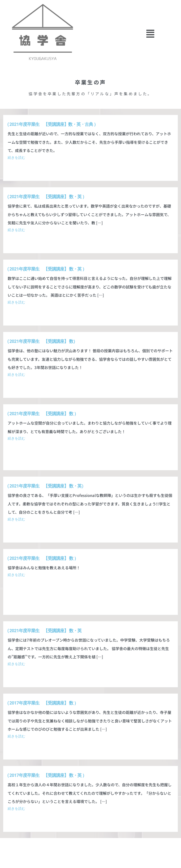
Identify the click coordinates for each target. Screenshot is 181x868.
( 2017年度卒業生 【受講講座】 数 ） (43, 703)
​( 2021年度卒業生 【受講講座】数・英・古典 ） (53, 124)
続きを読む (16, 158)
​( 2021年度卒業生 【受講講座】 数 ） (43, 414)
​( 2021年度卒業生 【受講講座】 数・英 (44, 631)
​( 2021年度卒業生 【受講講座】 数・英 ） (47, 197)
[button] (150, 34)
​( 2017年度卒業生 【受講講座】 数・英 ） (47, 775)
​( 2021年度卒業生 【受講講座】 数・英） (46, 486)
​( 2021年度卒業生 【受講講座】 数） (42, 341)
